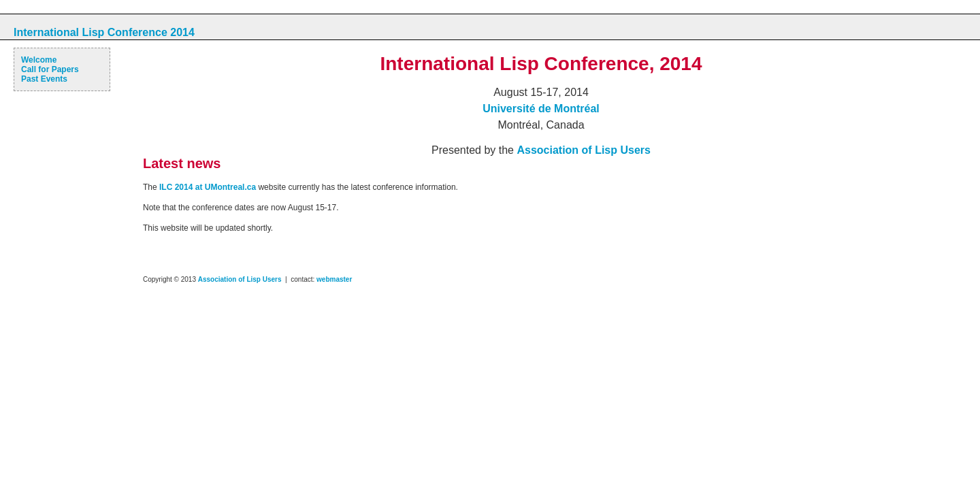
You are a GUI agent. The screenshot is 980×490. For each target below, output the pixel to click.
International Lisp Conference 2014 (104, 32)
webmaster (334, 279)
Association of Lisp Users (584, 150)
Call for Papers (50, 69)
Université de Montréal (541, 109)
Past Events (44, 79)
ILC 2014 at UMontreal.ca (208, 187)
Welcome (39, 60)
